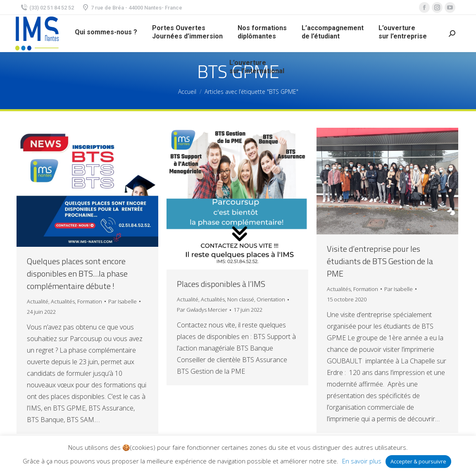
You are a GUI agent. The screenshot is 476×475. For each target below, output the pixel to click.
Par (123, 301)
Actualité (38, 301)
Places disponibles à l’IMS (221, 284)
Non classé (241, 299)
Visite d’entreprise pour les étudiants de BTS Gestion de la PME (380, 261)
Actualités (63, 301)
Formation (90, 301)
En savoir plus (362, 461)
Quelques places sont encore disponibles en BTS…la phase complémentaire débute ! (77, 274)
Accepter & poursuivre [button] (418, 461)
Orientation (271, 299)
